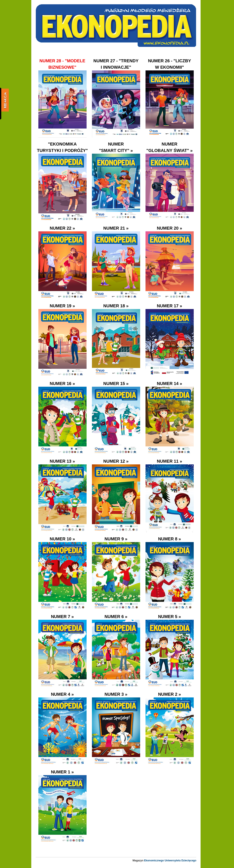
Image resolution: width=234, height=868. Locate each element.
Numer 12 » (116, 461)
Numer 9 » (116, 539)
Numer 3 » (116, 694)
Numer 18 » (116, 306)
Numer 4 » (62, 694)
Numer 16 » (62, 383)
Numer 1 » (62, 772)
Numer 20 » (169, 228)
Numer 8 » (170, 539)
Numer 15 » (116, 383)
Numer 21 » (116, 228)
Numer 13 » (62, 461)
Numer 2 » (170, 694)
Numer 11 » (169, 461)
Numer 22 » (62, 228)
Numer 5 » (170, 617)
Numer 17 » (169, 306)
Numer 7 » (62, 617)
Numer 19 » (62, 306)
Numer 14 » (169, 383)
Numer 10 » (62, 539)
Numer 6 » (116, 617)
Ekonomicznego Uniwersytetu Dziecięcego (170, 861)
